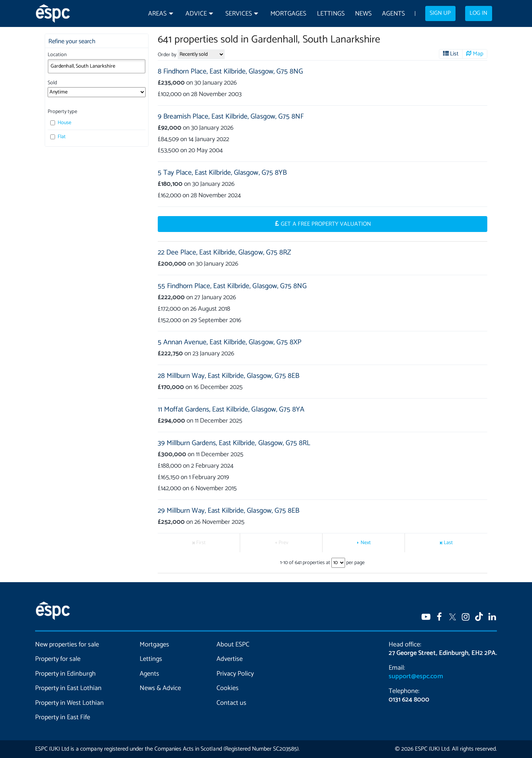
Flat (58, 137)
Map (478, 54)
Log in (478, 13)
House (61, 123)
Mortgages (288, 14)
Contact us (231, 703)
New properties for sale (67, 645)
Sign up (440, 13)
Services (239, 14)
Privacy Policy (235, 674)
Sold (52, 83)
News (363, 14)
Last (448, 543)
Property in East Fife (63, 717)
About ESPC (233, 645)
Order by (167, 55)
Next (366, 543)
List (454, 54)
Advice (196, 14)
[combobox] (97, 66)
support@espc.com (416, 676)
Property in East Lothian (69, 688)
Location (57, 55)
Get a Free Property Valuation (326, 224)
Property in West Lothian (70, 703)
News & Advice (160, 688)
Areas (157, 14)
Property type (62, 112)
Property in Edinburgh (65, 674)
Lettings (331, 14)
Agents (393, 14)
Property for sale (58, 659)
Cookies (228, 688)
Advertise (230, 659)
